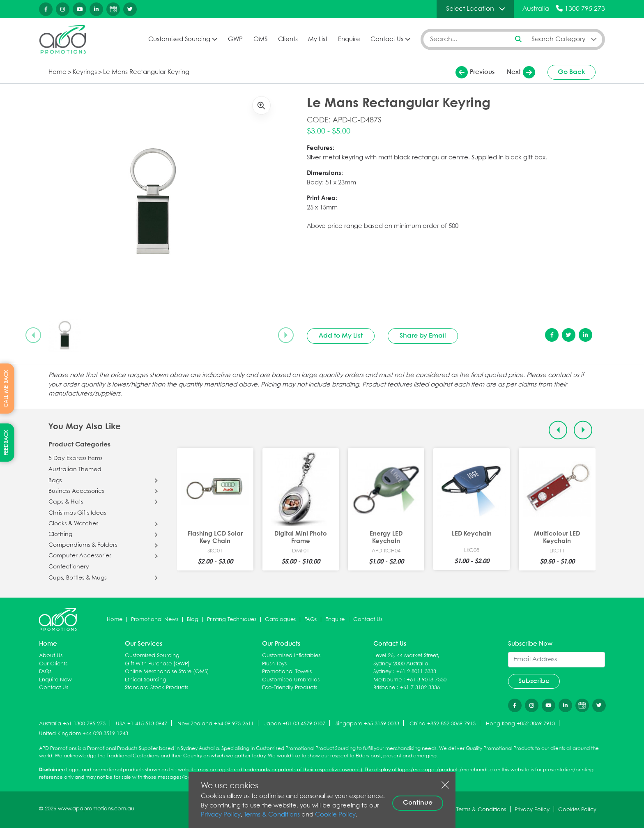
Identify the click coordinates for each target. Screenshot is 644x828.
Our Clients (53, 664)
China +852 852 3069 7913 (443, 724)
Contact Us (387, 39)
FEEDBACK (6, 443)
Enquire (349, 39)
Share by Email (423, 336)
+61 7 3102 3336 (420, 688)
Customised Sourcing (179, 39)
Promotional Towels (287, 672)
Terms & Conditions (272, 815)
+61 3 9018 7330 (427, 680)
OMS (260, 39)
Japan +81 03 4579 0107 (295, 724)
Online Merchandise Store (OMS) (167, 672)
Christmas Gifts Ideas (77, 513)
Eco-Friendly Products (290, 688)
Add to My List (341, 336)
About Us (51, 656)
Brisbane (384, 688)
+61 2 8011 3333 (416, 672)
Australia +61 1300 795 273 (72, 724)
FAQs (310, 620)
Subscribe (534, 681)
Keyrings (85, 72)
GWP (235, 39)
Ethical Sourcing (146, 680)
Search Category (559, 39)
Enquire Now (55, 680)
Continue (418, 803)
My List (318, 39)
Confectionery (69, 567)
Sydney (382, 672)
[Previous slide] (33, 335)
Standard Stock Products (156, 688)
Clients (288, 39)
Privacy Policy (221, 815)
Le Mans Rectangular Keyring (146, 72)
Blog (193, 620)
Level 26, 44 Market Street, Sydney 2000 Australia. (406, 660)
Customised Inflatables (291, 656)
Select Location (470, 9)
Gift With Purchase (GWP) (157, 664)
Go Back (572, 72)
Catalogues (280, 620)
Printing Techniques (232, 620)
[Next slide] (286, 335)
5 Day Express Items (75, 458)
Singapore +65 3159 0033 (367, 724)
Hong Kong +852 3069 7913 (520, 724)
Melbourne (388, 680)
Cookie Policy (335, 815)
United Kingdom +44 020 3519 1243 (84, 734)
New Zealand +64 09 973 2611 (216, 724)
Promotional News (155, 620)
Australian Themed (75, 469)
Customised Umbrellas (291, 680)
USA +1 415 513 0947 (141, 724)
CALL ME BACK (6, 389)
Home (57, 72)
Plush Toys (274, 664)
